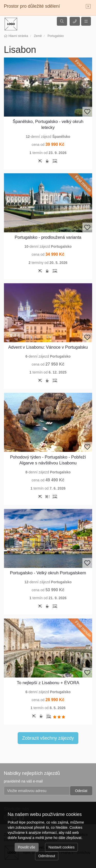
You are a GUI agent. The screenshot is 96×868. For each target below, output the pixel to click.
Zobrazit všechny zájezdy (48, 738)
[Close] (88, 7)
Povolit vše (27, 847)
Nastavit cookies (61, 847)
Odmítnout (47, 856)
